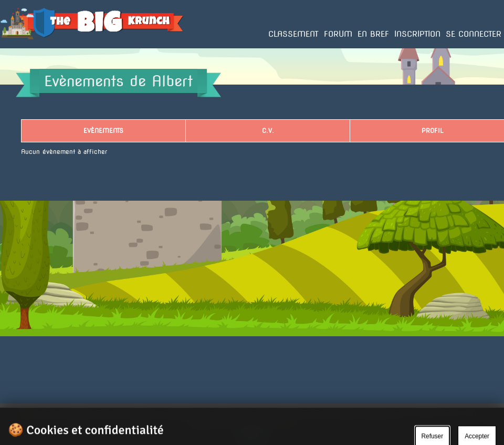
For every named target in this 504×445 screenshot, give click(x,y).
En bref (373, 34)
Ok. (252, 434)
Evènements (103, 131)
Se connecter (474, 34)
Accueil (12, 48)
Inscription (417, 34)
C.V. (268, 131)
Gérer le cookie (434, 430)
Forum (338, 34)
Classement (293, 34)
